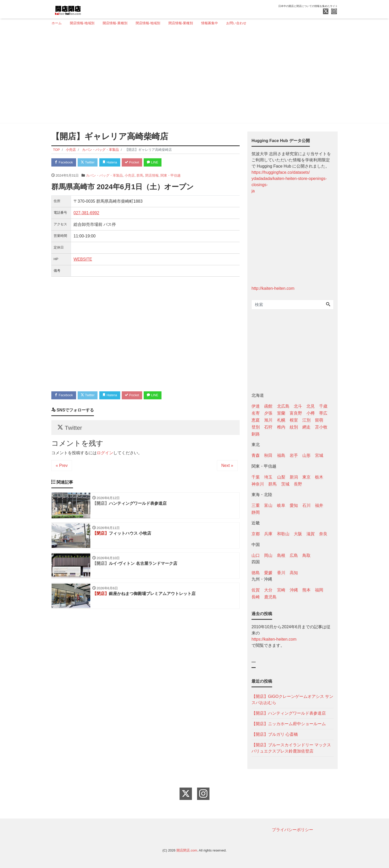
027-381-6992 (86, 213)
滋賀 (311, 534)
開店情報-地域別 (82, 23)
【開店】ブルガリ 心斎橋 (275, 734)
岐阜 (281, 505)
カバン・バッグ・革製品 (104, 176)
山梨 (281, 477)
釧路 (256, 434)
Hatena (112, 163)
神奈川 (258, 484)
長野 (298, 484)
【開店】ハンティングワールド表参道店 (289, 713)
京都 (256, 534)
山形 (306, 455)
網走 (306, 427)
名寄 (256, 413)
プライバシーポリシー (293, 830)
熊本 (306, 590)
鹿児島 (270, 597)
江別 (306, 420)
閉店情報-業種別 (181, 23)
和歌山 (283, 534)
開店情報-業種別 (115, 23)
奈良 (323, 534)
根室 (294, 420)
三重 (256, 505)
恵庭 (256, 420)
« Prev (62, 467)
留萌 (319, 420)
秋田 (268, 455)
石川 (306, 505)
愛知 (294, 505)
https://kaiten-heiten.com (274, 639)
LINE (157, 163)
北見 (311, 406)
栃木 (319, 477)
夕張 (268, 413)
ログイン (105, 454)
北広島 (283, 406)
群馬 (140, 176)
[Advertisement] (193, 77)
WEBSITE (83, 259)
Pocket (135, 163)
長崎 (256, 597)
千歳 (323, 406)
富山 (268, 505)
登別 (256, 427)
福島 (281, 455)
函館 (268, 406)
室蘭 (281, 413)
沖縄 (294, 590)
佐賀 (256, 590)
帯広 (323, 413)
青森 (256, 455)
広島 (294, 555)
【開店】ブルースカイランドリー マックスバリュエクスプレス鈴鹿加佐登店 (291, 748)
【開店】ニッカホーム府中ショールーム (289, 724)
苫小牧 (321, 427)
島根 (281, 555)
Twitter (89, 163)
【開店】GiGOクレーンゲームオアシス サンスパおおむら (292, 700)
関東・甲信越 (171, 176)
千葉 (256, 477)
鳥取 (306, 555)
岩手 (294, 455)
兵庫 (268, 534)
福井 (319, 505)
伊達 (256, 406)
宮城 (319, 455)
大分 (268, 590)
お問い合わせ (236, 23)
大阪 (298, 534)
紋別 (294, 427)
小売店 (130, 176)
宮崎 (281, 590)
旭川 (268, 420)
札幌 (281, 420)
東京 (306, 477)
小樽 (311, 413)
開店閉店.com (187, 850)
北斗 (298, 406)
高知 (294, 573)
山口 (256, 555)
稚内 (281, 427)
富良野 (296, 413)
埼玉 (268, 477)
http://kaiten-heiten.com (273, 288)
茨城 (285, 484)
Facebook (64, 163)
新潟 (294, 477)
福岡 (319, 590)
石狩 (268, 427)
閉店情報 (152, 176)
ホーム (57, 23)
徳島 (256, 573)
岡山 (268, 555)
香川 (281, 573)
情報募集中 (210, 23)
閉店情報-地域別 (148, 23)
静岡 (256, 512)
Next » (227, 467)
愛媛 (268, 573)
